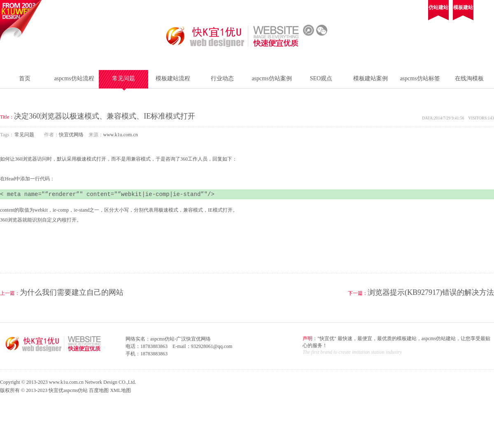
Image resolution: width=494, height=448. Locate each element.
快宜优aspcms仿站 (68, 390)
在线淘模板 (469, 78)
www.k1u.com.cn (121, 135)
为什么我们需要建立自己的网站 (72, 292)
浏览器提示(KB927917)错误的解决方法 (431, 292)
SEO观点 (321, 78)
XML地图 (120, 390)
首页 (25, 78)
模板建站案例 (370, 78)
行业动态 (222, 78)
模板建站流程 (173, 78)
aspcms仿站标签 (420, 78)
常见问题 (123, 78)
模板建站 (463, 7)
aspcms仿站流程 (74, 78)
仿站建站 (438, 7)
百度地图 (99, 390)
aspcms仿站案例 (271, 78)
